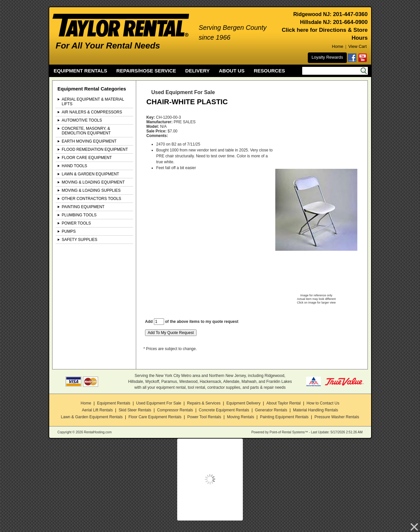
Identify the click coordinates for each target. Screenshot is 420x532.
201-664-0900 (350, 22)
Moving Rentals (241, 417)
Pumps (69, 231)
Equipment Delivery (243, 403)
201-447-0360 (350, 14)
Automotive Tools (82, 120)
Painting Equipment (83, 207)
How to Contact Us (323, 403)
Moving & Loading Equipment (93, 182)
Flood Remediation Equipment (95, 149)
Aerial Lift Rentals (97, 410)
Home (338, 46)
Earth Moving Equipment (89, 141)
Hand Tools (74, 166)
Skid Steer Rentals (135, 410)
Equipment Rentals (114, 403)
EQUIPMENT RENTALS (81, 71)
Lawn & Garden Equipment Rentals (92, 417)
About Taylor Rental (284, 403)
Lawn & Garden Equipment (90, 174)
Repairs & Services (204, 403)
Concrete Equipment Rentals (224, 410)
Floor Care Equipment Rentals (155, 417)
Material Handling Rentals (315, 410)
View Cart (357, 46)
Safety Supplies (80, 240)
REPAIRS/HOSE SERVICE (146, 71)
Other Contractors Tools (91, 199)
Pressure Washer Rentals (337, 417)
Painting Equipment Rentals (284, 417)
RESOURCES (269, 71)
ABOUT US (232, 71)
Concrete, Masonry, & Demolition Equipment (86, 131)
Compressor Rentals (175, 410)
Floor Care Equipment (87, 158)
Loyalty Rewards (327, 57)
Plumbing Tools (79, 215)
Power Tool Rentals (204, 417)
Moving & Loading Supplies (91, 190)
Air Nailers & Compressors (92, 112)
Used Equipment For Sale (159, 403)
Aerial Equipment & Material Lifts (93, 102)
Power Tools (76, 223)
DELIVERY (198, 71)
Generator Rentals (271, 410)
